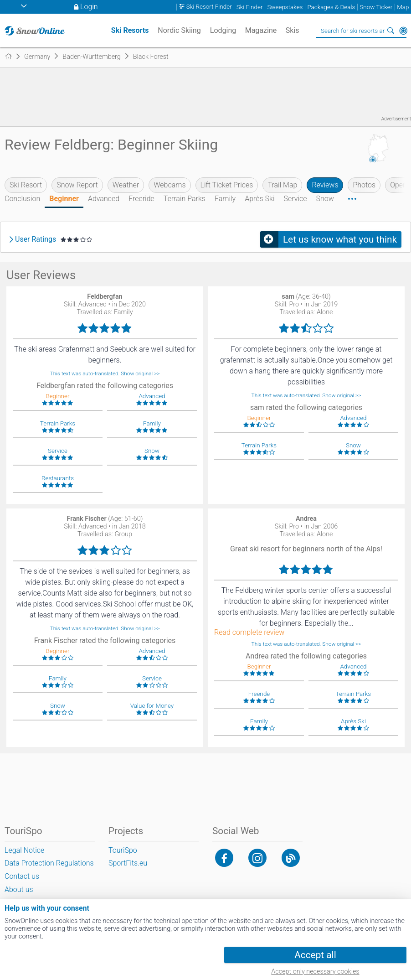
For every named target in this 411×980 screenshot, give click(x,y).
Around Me (403, 31)
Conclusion (22, 199)
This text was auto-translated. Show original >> (105, 373)
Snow (325, 199)
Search (390, 31)
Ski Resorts (130, 30)
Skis (293, 30)
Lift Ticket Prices (227, 185)
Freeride (141, 199)
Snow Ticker (376, 7)
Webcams (170, 185)
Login (89, 7)
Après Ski (259, 199)
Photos (364, 185)
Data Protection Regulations (49, 863)
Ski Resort (26, 185)
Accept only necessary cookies (315, 972)
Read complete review (249, 633)
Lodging (223, 30)
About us (19, 889)
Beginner (64, 199)
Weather (126, 185)
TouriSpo (123, 850)
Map (403, 7)
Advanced (104, 199)
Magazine (261, 30)
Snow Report (77, 185)
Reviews (325, 185)
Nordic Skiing (179, 30)
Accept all (315, 955)
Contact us (22, 876)
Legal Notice (24, 850)
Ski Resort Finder (209, 7)
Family (225, 199)
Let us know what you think (340, 239)
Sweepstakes (285, 7)
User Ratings (36, 239)
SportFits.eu (128, 863)
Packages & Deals (331, 7)
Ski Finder (250, 7)
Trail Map (282, 185)
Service (295, 199)
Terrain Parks (185, 199)
